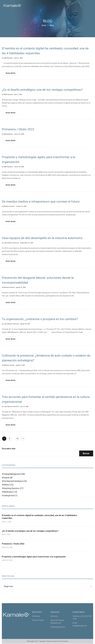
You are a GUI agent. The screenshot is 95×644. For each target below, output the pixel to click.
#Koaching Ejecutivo (11, 488)
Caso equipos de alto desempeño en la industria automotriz (44, 238)
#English (6, 478)
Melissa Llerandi (9, 206)
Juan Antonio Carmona (11, 243)
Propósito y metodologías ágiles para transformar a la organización (34, 557)
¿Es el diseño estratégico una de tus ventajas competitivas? (30, 531)
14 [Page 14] (18, 439)
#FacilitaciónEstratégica (12, 481)
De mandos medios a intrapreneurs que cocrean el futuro (42, 201)
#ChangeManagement (11, 474)
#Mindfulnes (7, 492)
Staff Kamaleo (8, 58)
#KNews (6, 485)
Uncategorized (8, 496)
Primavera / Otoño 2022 (13, 544)
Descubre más (9, 449)
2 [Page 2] (10, 439)
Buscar (86, 454)
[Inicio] (44, 25)
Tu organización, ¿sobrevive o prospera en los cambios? (41, 319)
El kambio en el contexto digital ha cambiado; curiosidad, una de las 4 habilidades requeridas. (39, 517)
